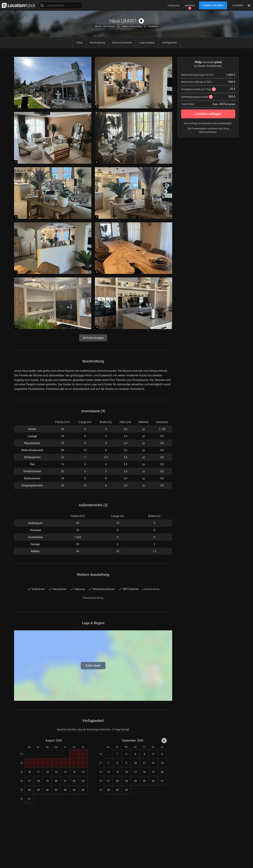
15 (74, 772)
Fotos (80, 43)
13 (56, 772)
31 (29, 799)
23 (83, 781)
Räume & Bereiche (122, 43)
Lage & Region (147, 43)
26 (47, 790)
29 (74, 790)
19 (47, 781)
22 (74, 781)
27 (56, 790)
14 (65, 772)
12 (47, 772)
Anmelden (238, 5)
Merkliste (190, 5)
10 (29, 772)
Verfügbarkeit (169, 43)
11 (38, 772)
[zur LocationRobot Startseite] (18, 5)
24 (29, 790)
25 (38, 790)
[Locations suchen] (61, 5)
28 (65, 790)
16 (83, 772)
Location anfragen (208, 114)
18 (38, 781)
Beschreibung (97, 43)
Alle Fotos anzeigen (93, 338)
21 (65, 781)
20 (56, 781)
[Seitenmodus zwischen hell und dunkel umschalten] (249, 5)
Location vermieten (213, 5)
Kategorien (174, 5)
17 (29, 781)
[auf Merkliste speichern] (141, 21)
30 (83, 790)
